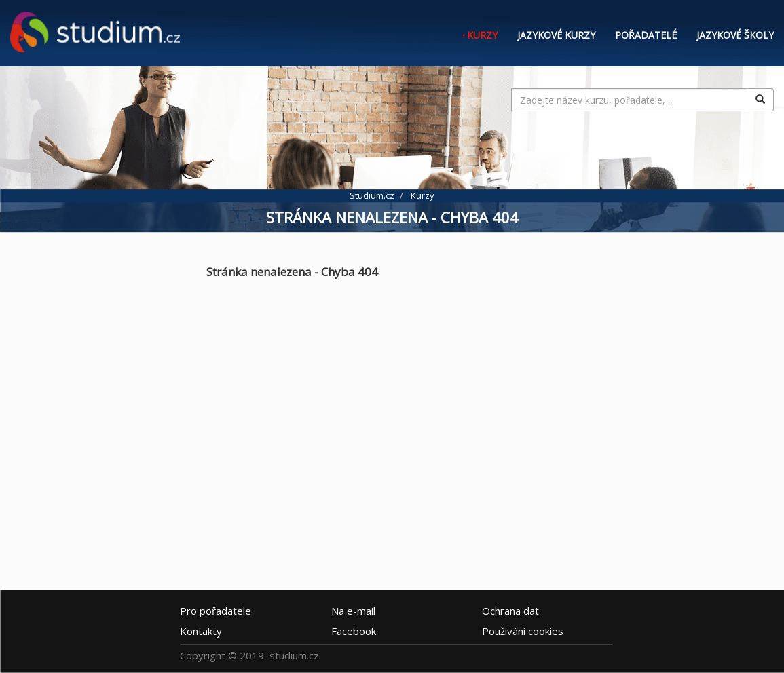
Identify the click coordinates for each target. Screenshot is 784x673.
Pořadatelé (646, 35)
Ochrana (510, 611)
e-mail (353, 611)
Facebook (354, 631)
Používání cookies (523, 631)
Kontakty (201, 631)
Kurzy (482, 35)
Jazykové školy (735, 35)
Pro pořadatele (216, 611)
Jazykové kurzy (556, 35)
